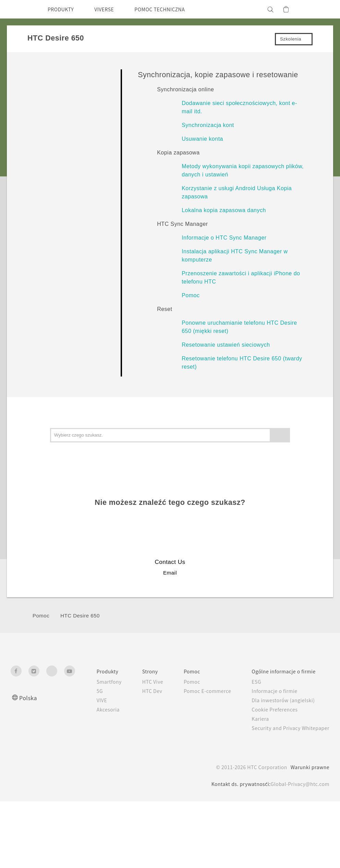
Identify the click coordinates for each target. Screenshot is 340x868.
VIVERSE (110, 9)
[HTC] (19, 9)
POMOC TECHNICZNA (172, 9)
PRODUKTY (63, 9)
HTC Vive (139, 682)
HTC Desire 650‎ (80, 616)
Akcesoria (92, 709)
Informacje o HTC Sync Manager (224, 238)
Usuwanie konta (202, 139)
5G (83, 691)
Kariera (254, 719)
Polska (29, 698)
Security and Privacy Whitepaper (288, 728)
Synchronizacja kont (208, 125)
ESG (251, 682)
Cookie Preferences (271, 709)
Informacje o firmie (270, 691)
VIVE (86, 700)
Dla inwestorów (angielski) (279, 700)
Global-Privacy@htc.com (298, 784)
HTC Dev (139, 691)
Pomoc (191, 295)
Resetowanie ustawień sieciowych (226, 345)
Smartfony (93, 682)
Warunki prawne (309, 767)
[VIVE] (320, 9)
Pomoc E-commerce (198, 691)
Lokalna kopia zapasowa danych (224, 210)
